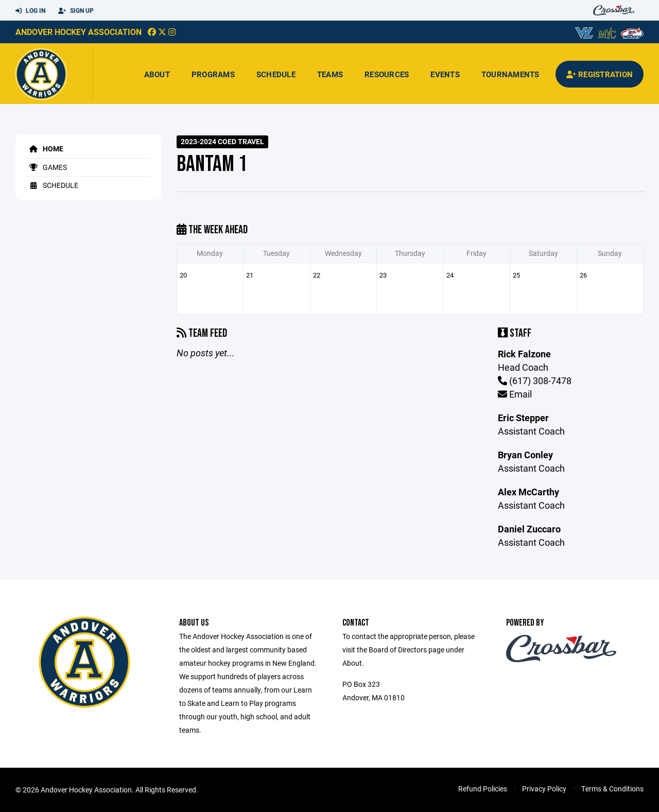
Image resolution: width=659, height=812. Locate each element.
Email (515, 394)
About (157, 74)
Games (46, 167)
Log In (30, 11)
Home (45, 149)
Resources (387, 74)
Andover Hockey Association (79, 32)
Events (445, 74)
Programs (213, 74)
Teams (330, 74)
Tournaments (510, 74)
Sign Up (76, 11)
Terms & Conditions (612, 789)
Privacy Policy (544, 789)
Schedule (276, 74)
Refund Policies (483, 789)
